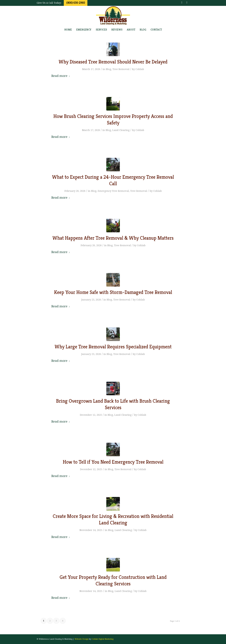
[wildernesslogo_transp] (113, 16)
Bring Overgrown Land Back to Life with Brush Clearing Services (113, 404)
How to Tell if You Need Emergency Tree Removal (113, 462)
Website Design (82, 639)
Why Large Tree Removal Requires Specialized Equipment (113, 347)
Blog (108, 69)
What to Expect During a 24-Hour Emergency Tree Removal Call (113, 180)
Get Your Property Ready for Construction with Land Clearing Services (113, 580)
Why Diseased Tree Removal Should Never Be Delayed (113, 62)
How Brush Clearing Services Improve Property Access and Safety (113, 120)
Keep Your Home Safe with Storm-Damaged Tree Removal (113, 292)
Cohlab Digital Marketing (103, 639)
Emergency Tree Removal (113, 191)
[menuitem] (68, 30)
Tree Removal (121, 69)
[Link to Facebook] (182, 3)
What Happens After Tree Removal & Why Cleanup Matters (113, 238)
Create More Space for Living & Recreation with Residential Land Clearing (113, 519)
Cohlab (140, 69)
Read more (61, 76)
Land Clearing (121, 130)
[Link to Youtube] (187, 3)
